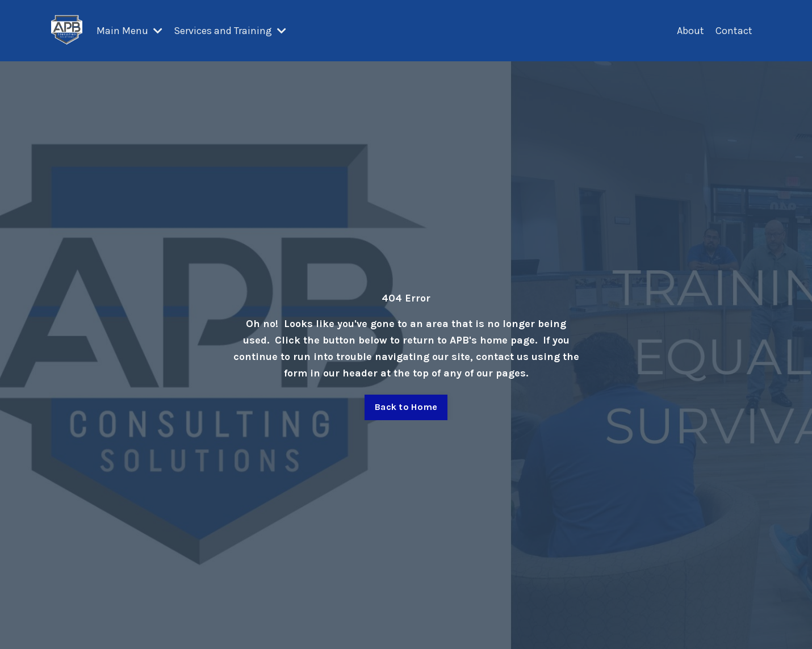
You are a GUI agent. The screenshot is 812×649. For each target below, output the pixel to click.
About (690, 31)
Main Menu (129, 31)
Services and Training (230, 31)
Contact (734, 31)
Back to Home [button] (406, 407)
